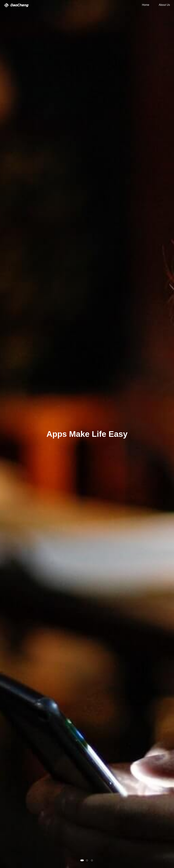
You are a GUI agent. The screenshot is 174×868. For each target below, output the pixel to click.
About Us (164, 5)
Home (146, 5)
